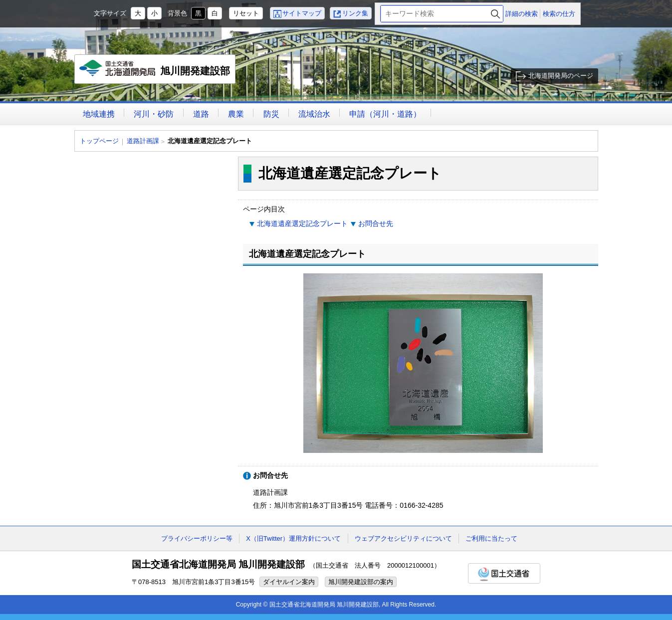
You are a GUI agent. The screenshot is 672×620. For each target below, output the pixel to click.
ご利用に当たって (491, 538)
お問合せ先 (376, 223)
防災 (271, 114)
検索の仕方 (559, 14)
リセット (246, 13)
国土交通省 (504, 573)
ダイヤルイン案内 (289, 582)
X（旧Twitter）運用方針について (293, 538)
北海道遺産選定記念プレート (302, 223)
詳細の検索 (522, 14)
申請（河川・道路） (385, 114)
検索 (495, 14)
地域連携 (99, 114)
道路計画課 (143, 141)
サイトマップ (302, 13)
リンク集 (355, 13)
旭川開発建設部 (155, 72)
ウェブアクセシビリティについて (403, 538)
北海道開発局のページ (561, 76)
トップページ (99, 141)
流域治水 (314, 114)
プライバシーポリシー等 (197, 538)
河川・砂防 (154, 114)
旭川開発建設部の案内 (361, 582)
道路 (201, 114)
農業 (236, 114)
